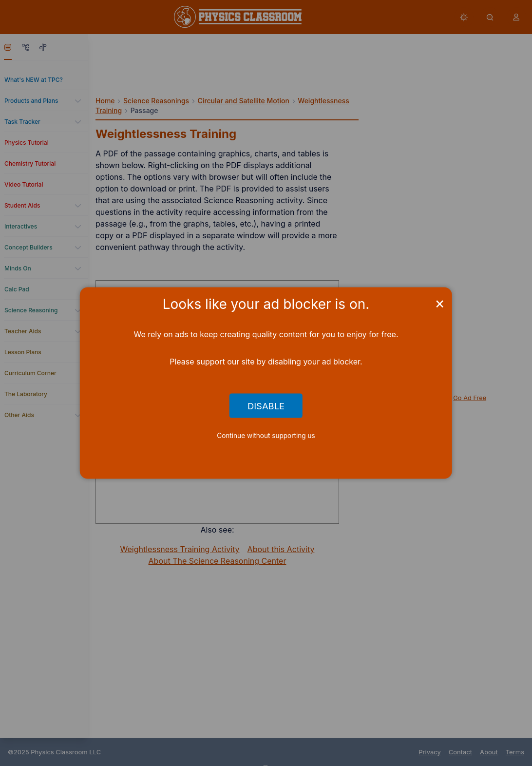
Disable (266, 405)
